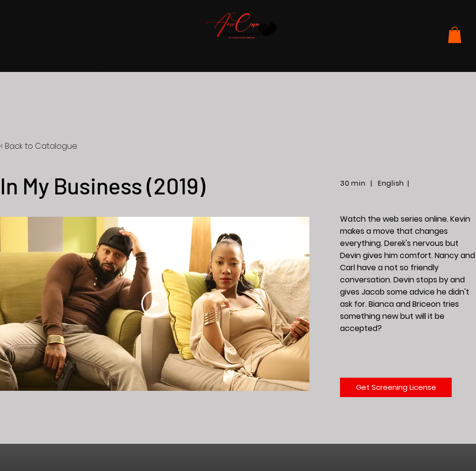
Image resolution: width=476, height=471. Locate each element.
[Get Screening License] (396, 387)
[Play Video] (155, 304)
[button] (455, 35)
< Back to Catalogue (39, 146)
